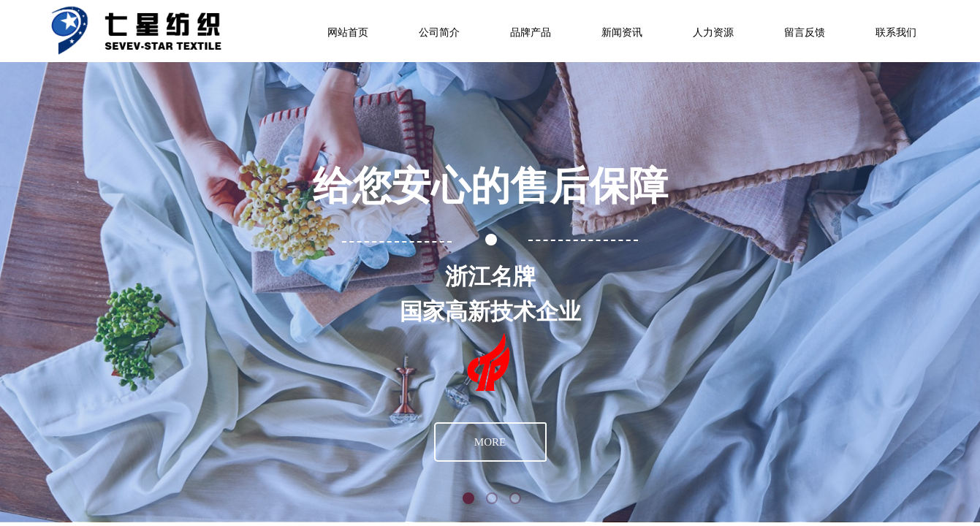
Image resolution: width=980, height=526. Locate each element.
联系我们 (896, 33)
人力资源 (713, 33)
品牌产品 (531, 33)
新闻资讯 (622, 33)
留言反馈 (805, 33)
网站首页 (348, 33)
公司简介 (439, 33)
